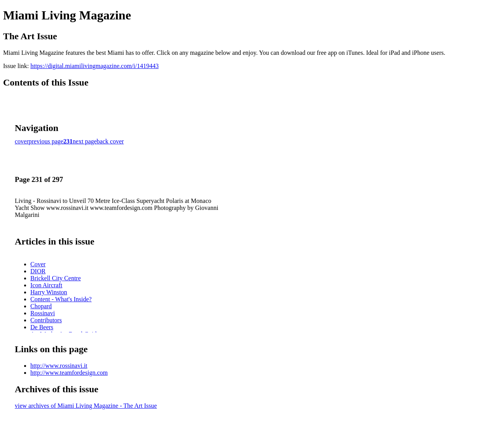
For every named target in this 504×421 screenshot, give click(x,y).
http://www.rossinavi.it (59, 366)
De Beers (42, 327)
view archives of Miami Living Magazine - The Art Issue (86, 406)
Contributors (46, 320)
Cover (38, 264)
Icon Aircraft (46, 285)
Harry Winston (49, 292)
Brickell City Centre (56, 278)
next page (85, 141)
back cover (110, 141)
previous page (46, 141)
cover (22, 141)
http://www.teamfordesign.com (69, 373)
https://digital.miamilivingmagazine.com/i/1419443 (94, 66)
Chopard (41, 306)
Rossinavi (43, 313)
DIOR (38, 271)
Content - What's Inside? (61, 299)
